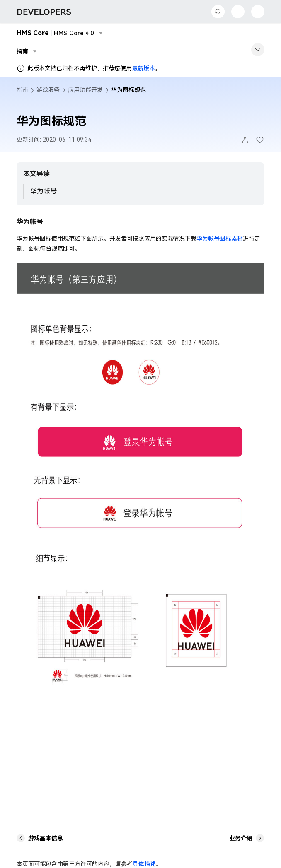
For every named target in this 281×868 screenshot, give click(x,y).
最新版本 (143, 68)
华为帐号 (44, 191)
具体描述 (144, 864)
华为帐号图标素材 (220, 239)
